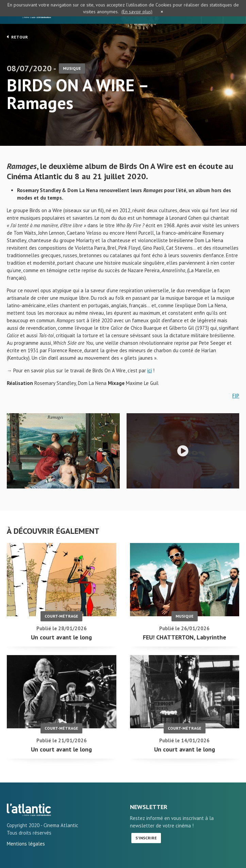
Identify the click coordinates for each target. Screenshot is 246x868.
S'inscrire (146, 838)
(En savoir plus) (137, 12)
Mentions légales (26, 844)
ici (150, 370)
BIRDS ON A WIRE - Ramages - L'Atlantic (29, 810)
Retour (17, 37)
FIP (236, 396)
